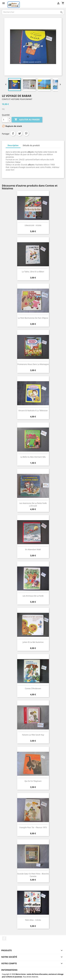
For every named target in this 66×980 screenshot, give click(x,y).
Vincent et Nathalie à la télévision (33, 411)
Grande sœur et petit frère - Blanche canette (33, 875)
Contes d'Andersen (33, 688)
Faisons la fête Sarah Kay (33, 735)
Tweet (20, 133)
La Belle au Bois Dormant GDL (33, 457)
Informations (9, 970)
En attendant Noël (33, 549)
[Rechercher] (33, 12)
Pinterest (26, 133)
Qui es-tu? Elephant (33, 781)
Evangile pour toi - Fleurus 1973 (33, 827)
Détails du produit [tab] (31, 145)
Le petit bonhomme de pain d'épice (33, 318)
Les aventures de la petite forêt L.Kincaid (33, 504)
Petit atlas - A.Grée (33, 920)
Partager (13, 133)
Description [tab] (13, 145)
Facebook (4, 938)
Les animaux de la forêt (33, 596)
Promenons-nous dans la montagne (33, 364)
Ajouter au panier (27, 120)
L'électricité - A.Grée (33, 225)
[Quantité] (5, 120)
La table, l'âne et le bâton (33, 272)
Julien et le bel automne (33, 642)
